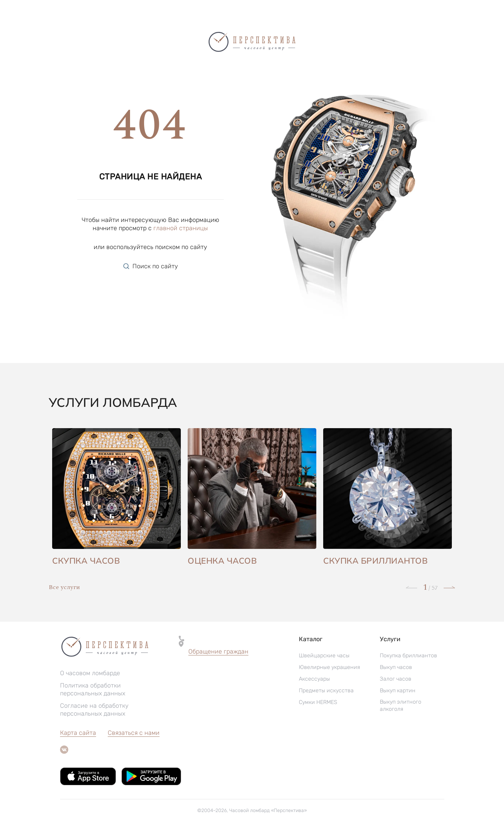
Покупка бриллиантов (408, 655)
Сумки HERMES (318, 702)
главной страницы (181, 228)
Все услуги (64, 587)
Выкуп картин (398, 690)
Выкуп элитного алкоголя (401, 705)
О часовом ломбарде (90, 673)
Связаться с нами (134, 733)
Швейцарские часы (324, 655)
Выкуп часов (396, 667)
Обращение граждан (218, 651)
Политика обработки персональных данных (93, 689)
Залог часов (396, 679)
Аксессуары (314, 679)
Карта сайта (78, 733)
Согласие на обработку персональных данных (94, 710)
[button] (218, 652)
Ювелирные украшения (329, 667)
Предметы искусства (326, 690)
